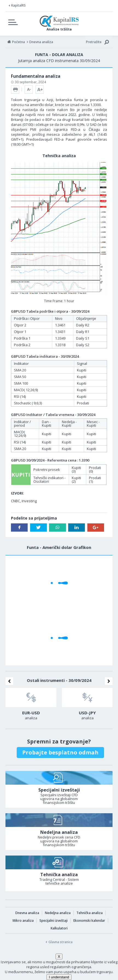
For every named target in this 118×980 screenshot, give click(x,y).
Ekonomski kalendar (89, 921)
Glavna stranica (61, 942)
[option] (31, 706)
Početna (18, 42)
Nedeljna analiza (58, 913)
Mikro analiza (23, 921)
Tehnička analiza (90, 913)
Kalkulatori (59, 928)
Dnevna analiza (27, 913)
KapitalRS (18, 5)
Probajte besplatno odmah (60, 752)
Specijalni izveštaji (54, 921)
